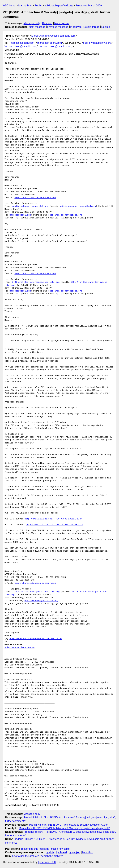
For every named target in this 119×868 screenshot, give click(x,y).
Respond (47, 23)
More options (62, 23)
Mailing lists (25, 6)
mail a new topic (60, 849)
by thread (62, 852)
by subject (74, 852)
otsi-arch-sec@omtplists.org (21, 46)
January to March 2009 (89, 6)
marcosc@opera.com (22, 43)
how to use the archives (26, 856)
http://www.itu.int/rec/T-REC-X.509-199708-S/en (55, 525)
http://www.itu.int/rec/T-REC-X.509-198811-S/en (53, 519)
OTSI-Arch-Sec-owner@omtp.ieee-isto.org (36, 282)
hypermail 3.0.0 (47, 862)
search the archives (52, 856)
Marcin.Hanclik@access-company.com (53, 36)
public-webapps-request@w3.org (30, 206)
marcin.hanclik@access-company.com (35, 198)
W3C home (9, 6)
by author (87, 852)
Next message (37, 27)
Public (38, 6)
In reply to (76, 27)
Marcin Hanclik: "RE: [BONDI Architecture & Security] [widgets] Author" (69, 825)
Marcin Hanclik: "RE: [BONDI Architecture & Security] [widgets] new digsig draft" (64, 828)
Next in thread (91, 27)
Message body (32, 23)
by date (50, 852)
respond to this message (35, 849)
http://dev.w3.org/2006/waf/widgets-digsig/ (36, 639)
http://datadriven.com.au (19, 647)
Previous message (58, 27)
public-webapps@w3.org (58, 6)
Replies (106, 27)
